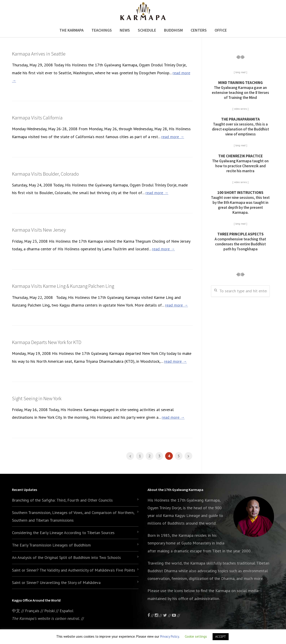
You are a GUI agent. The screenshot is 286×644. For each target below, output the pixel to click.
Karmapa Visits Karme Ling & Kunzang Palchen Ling (63, 286)
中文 (16, 611)
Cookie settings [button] (196, 636)
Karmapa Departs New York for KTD (47, 342)
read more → (173, 137)
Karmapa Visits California (37, 118)
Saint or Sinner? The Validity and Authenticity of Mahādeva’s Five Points (74, 570)
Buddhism (173, 30)
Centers (199, 30)
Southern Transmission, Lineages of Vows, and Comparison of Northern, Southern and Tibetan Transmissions (73, 516)
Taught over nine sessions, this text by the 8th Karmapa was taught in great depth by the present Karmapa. (240, 202)
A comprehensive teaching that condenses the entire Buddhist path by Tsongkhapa (240, 242)
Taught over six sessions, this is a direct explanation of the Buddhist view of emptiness (240, 127)
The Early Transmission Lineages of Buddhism (51, 545)
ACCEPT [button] (221, 637)
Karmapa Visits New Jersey (39, 230)
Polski (49, 611)
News (125, 30)
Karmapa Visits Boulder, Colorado (45, 174)
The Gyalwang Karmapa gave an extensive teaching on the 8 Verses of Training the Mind (240, 90)
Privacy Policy (170, 636)
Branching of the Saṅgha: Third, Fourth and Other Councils (62, 500)
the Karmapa (183, 535)
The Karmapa (71, 30)
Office (221, 30)
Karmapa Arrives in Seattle (39, 54)
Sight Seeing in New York (37, 398)
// (168, 615)
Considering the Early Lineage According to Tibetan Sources (63, 533)
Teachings (102, 30)
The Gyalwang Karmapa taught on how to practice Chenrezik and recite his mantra (240, 163)
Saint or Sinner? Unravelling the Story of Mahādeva (56, 582)
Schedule (147, 30)
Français (32, 611)
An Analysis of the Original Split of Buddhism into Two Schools (66, 557)
